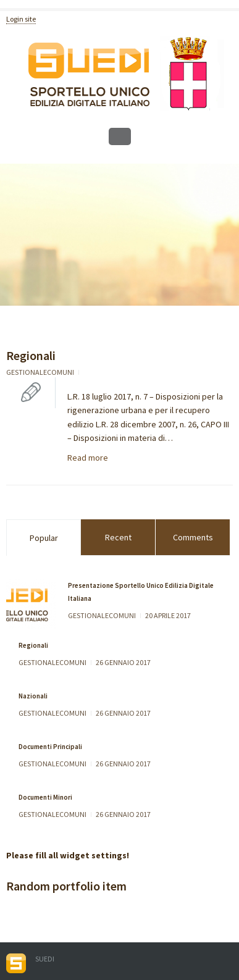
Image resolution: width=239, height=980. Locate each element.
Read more (88, 458)
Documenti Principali (50, 747)
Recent (118, 537)
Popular (44, 538)
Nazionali (33, 696)
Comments (193, 537)
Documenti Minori (45, 797)
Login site (21, 19)
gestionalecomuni (40, 372)
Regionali (31, 355)
